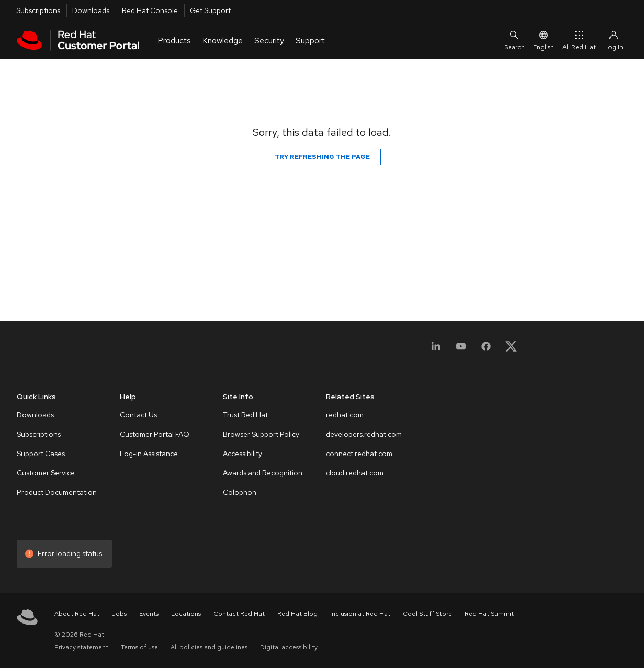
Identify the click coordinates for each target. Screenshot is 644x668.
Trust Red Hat (245, 415)
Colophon (240, 492)
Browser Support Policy (261, 434)
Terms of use (139, 647)
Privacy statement (81, 647)
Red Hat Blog (297, 614)
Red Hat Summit (489, 614)
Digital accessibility (289, 647)
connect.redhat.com (359, 454)
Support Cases (41, 454)
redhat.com (345, 415)
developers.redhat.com (364, 434)
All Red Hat (579, 40)
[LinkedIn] (436, 350)
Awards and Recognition (263, 473)
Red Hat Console (150, 10)
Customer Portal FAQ (155, 434)
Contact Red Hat (239, 614)
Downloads (91, 10)
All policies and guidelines (209, 647)
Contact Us (138, 415)
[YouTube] (461, 350)
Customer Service (46, 473)
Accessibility (242, 454)
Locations (186, 614)
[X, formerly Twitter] (511, 350)
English (544, 40)
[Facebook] (486, 350)
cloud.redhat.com (355, 473)
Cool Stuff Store (427, 614)
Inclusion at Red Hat (360, 614)
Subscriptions (38, 10)
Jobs (119, 614)
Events (149, 614)
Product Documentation (57, 492)
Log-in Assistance (149, 454)
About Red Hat (77, 614)
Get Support (210, 10)
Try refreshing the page (322, 157)
